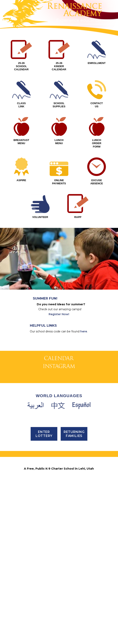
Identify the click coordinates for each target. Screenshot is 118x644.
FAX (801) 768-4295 (59, 598)
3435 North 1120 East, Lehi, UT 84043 (59, 582)
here (84, 331)
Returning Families (74, 542)
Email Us (59, 608)
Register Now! (59, 314)
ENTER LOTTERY (44, 542)
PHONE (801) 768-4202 (59, 593)
